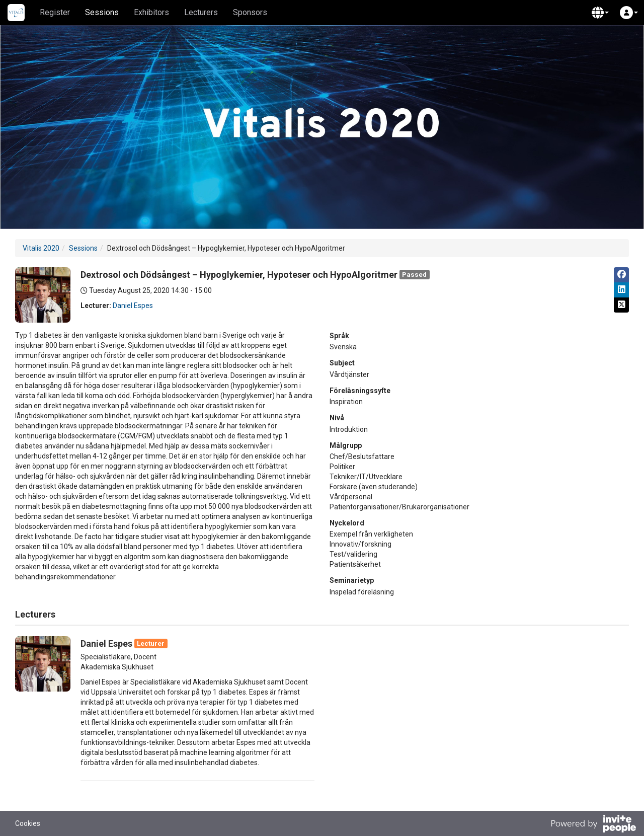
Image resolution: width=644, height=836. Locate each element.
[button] (600, 13)
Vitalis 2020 (41, 248)
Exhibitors (151, 12)
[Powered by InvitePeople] (593, 825)
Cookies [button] (28, 823)
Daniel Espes (133, 306)
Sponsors (250, 12)
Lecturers (201, 12)
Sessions (102, 12)
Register (55, 12)
